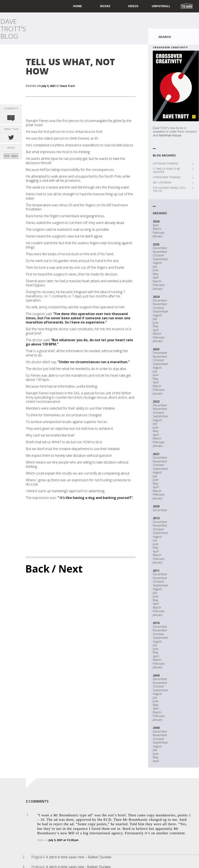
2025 (156, 244)
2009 (156, 675)
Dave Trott (68, 86)
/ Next (67, 569)
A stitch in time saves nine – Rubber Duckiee (79, 857)
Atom (15, 156)
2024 (156, 297)
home (77, 6)
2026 (156, 221)
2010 (156, 623)
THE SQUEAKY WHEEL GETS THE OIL (169, 189)
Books (105, 6)
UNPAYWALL (161, 6)
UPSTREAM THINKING (166, 164)
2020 (156, 506)
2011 (156, 571)
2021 (156, 454)
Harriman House (170, 135)
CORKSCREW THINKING (167, 177)
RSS (7, 156)
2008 (156, 728)
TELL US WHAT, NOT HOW (70, 66)
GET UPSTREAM (162, 183)
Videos (133, 6)
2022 (156, 401)
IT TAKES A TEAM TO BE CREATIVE (166, 170)
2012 (156, 518)
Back (37, 569)
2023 (156, 349)
